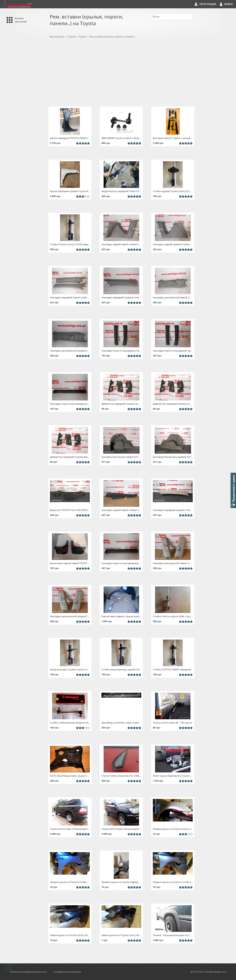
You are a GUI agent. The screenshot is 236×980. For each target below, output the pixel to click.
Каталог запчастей (21, 20)
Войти (229, 4)
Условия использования (67, 972)
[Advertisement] (118, 72)
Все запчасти (57, 37)
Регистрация (208, 4)
